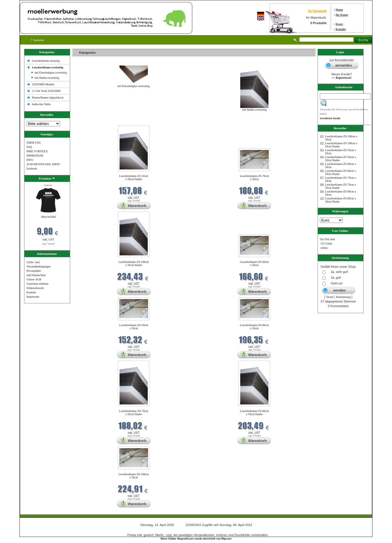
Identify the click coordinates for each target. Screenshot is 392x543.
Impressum (33, 297)
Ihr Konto (342, 15)
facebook (32, 169)
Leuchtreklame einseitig (46, 61)
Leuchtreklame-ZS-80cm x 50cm (254, 327)
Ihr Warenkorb (317, 11)
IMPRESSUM (35, 156)
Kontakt (341, 29)
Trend (330, 297)
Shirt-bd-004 (48, 217)
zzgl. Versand (48, 244)
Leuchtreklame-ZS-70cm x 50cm (254, 178)
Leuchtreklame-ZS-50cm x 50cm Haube (134, 178)
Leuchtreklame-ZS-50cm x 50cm (134, 327)
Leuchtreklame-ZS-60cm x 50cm (254, 263)
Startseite (38, 40)
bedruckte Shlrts (41, 104)
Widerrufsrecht (35, 288)
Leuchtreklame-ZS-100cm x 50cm (134, 476)
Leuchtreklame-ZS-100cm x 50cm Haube (134, 263)
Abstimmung (343, 297)
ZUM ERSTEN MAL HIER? (43, 164)
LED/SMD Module (43, 84)
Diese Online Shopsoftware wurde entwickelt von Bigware (196, 539)
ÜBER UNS (33, 143)
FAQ (29, 147)
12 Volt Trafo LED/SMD (46, 91)
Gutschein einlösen (37, 284)
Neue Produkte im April (88, 122)
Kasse (339, 24)
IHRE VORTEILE (37, 151)
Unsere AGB (34, 279)
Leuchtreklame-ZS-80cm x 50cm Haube (254, 413)
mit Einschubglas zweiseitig (51, 73)
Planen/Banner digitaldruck (48, 98)
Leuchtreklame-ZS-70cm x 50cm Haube (134, 413)
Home (339, 10)
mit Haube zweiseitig (47, 78)
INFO (30, 160)
